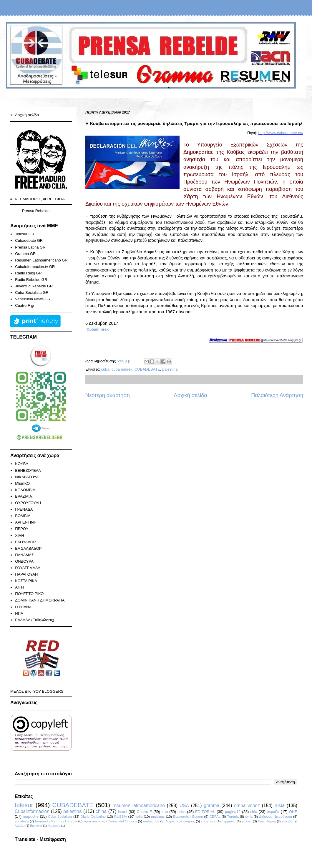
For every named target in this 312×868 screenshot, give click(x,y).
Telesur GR (25, 234)
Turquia (233, 816)
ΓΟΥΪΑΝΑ (23, 607)
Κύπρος (189, 821)
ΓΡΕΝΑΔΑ (24, 509)
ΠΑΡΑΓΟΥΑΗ (26, 574)
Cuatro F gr (25, 305)
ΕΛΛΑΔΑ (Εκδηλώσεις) (35, 620)
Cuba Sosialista (60, 816)
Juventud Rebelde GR (34, 286)
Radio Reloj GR (28, 273)
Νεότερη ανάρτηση (108, 395)
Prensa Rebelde (36, 211)
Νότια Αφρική (267, 821)
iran (165, 812)
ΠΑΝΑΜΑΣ (24, 555)
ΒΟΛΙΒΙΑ (23, 516)
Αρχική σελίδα (190, 395)
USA (184, 805)
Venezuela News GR (33, 299)
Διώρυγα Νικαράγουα (276, 816)
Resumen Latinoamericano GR (41, 260)
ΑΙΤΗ (19, 587)
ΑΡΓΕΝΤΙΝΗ (26, 522)
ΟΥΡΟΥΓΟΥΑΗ (28, 503)
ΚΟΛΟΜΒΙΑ (25, 490)
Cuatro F (145, 812)
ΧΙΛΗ (19, 535)
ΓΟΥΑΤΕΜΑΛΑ (28, 568)
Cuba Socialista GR (32, 293)
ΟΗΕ (293, 812)
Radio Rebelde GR (31, 280)
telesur (24, 805)
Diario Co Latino (93, 816)
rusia (280, 805)
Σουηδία (287, 821)
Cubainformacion (32, 811)
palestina (170, 369)
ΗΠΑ (19, 613)
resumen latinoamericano (139, 805)
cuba (105, 369)
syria (249, 816)
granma (211, 805)
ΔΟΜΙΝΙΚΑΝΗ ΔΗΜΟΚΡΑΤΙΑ (40, 600)
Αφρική (171, 821)
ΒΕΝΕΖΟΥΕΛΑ (28, 470)
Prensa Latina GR (30, 247)
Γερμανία (229, 821)
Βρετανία (36, 826)
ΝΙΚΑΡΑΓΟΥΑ (27, 477)
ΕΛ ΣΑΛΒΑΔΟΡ (28, 548)
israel (123, 812)
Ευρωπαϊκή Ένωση (188, 816)
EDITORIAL (205, 812)
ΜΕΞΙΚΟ (22, 483)
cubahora (208, 821)
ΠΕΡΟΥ (22, 529)
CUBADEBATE (147, 369)
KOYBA (22, 464)
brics (181, 812)
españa (273, 812)
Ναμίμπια (54, 826)
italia (139, 816)
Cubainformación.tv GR (35, 267)
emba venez (247, 805)
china (101, 811)
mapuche (31, 816)
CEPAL (215, 816)
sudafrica (22, 821)
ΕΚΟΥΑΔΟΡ (25, 542)
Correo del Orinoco (122, 821)
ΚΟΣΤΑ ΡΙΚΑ (26, 581)
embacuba (151, 821)
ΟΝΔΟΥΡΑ (24, 561)
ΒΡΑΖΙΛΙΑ (24, 496)
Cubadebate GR (29, 240)
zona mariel (93, 821)
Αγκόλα (20, 826)
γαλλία (247, 821)
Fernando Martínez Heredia (56, 821)
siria (254, 812)
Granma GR (25, 254)
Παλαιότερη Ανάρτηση (277, 395)
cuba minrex (122, 369)
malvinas (158, 816)
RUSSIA (121, 816)
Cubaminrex (98, 329)
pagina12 (233, 812)
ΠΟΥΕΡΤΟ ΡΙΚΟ (29, 594)
